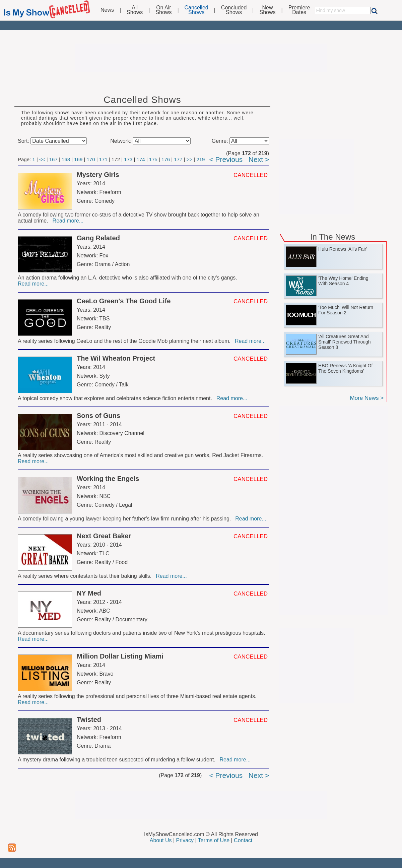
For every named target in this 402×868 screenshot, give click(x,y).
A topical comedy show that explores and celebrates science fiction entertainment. (116, 398)
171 (103, 159)
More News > (367, 398)
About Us (161, 840)
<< (42, 159)
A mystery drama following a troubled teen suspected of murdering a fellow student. (118, 760)
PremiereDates (299, 10)
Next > (259, 159)
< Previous (226, 159)
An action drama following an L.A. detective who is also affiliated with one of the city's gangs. (128, 278)
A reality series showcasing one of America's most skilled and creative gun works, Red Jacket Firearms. (141, 455)
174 (141, 159)
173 (128, 159)
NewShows (268, 10)
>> (190, 159)
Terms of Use (214, 840)
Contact (243, 840)
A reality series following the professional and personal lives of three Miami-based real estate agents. (138, 696)
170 (91, 159)
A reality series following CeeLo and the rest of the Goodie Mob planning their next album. (126, 341)
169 (78, 159)
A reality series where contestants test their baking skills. (86, 576)
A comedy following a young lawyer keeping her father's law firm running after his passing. (126, 519)
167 (53, 159)
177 (178, 159)
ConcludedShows (234, 10)
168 (66, 159)
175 (153, 159)
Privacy (185, 840)
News (107, 10)
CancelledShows (196, 10)
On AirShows (163, 10)
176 (166, 159)
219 (200, 159)
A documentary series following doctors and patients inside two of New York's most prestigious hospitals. (142, 633)
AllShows (135, 10)
